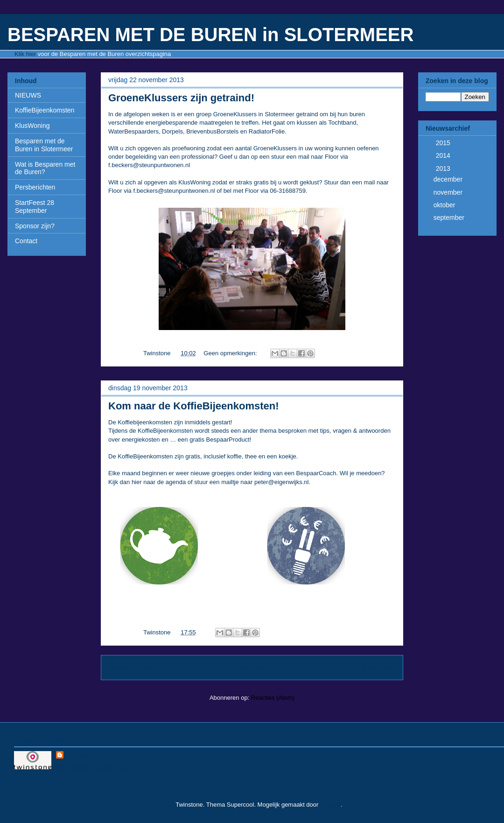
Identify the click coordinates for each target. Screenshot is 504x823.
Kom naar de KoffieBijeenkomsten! (194, 406)
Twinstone (80, 755)
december (449, 179)
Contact (26, 241)
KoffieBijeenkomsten (45, 110)
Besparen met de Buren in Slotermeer (44, 145)
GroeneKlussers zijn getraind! (181, 98)
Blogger (330, 805)
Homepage (255, 667)
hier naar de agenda (159, 482)
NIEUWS (28, 95)
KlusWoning (32, 126)
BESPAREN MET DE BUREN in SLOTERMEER (210, 35)
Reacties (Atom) (273, 698)
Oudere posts (374, 667)
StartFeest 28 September (35, 207)
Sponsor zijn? (35, 226)
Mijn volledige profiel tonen (92, 768)
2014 (444, 155)
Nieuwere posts (133, 667)
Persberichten (35, 187)
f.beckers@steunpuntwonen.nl (149, 165)
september (450, 218)
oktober (445, 205)
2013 (444, 169)
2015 (444, 143)
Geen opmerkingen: (231, 353)
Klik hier (25, 54)
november (449, 192)
